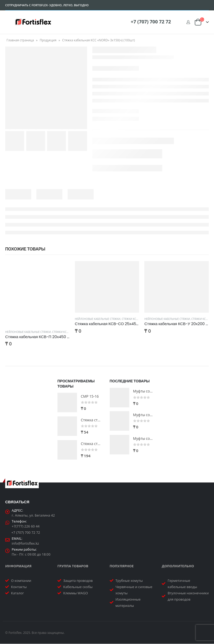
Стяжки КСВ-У (201, 319)
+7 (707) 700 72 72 (151, 22)
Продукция (48, 40)
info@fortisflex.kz (25, 544)
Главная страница (20, 40)
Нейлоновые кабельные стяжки (28, 332)
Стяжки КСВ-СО (132, 319)
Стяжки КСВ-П (62, 332)
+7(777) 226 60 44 (26, 526)
